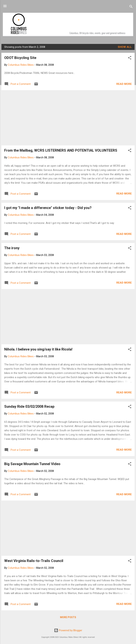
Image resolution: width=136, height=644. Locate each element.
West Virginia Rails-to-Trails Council (34, 561)
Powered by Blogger (68, 630)
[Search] (131, 7)
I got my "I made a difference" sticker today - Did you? (48, 208)
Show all (125, 47)
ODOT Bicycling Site (20, 58)
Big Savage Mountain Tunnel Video (32, 464)
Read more (124, 84)
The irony (12, 248)
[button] (130, 58)
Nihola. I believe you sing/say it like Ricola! (38, 349)
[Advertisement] (68, 118)
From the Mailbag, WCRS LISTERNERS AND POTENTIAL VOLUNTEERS (61, 150)
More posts (68, 617)
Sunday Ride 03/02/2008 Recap (29, 406)
